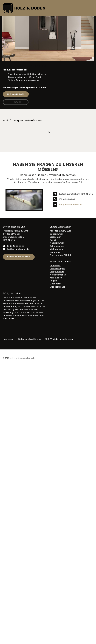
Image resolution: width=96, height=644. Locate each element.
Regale (53, 281)
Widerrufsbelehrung (63, 339)
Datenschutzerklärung (29, 339)
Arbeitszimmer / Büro (61, 231)
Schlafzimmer (57, 246)
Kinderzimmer (57, 243)
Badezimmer (56, 234)
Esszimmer (55, 237)
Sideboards (56, 284)
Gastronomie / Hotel (60, 255)
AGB (47, 339)
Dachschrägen (57, 269)
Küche (53, 240)
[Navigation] (89, 8)
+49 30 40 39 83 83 (15, 246)
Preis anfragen (16, 94)
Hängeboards (57, 272)
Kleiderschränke (58, 275)
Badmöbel (55, 266)
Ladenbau (55, 252)
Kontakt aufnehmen (19, 257)
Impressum (9, 339)
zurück (17, 102)
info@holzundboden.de (70, 205)
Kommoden (56, 278)
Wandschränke (57, 287)
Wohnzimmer (57, 249)
